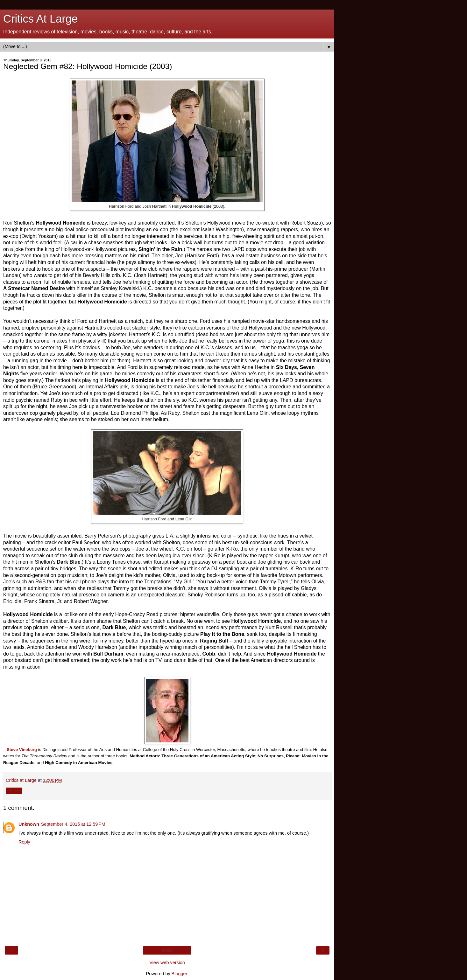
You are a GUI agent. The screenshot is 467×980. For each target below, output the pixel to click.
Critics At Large (40, 19)
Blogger (179, 974)
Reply (24, 842)
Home (167, 950)
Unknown (29, 824)
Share (14, 791)
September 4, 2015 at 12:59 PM (73, 824)
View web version (167, 963)
